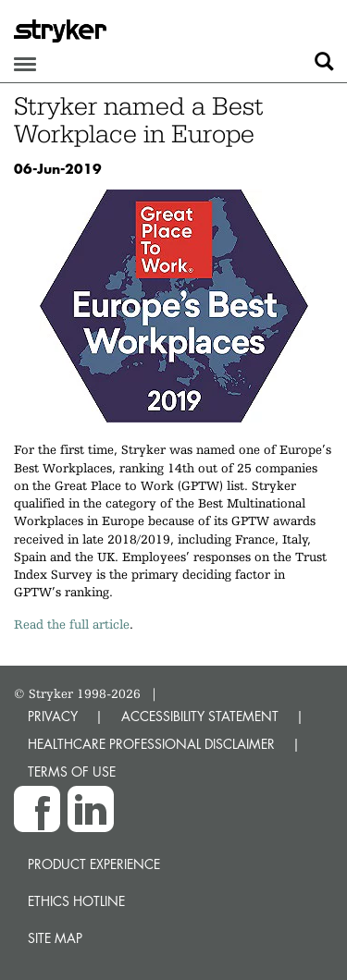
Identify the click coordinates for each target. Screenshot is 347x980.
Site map (55, 938)
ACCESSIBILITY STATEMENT (200, 716)
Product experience (94, 864)
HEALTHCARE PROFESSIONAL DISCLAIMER (151, 744)
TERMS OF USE (72, 772)
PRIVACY (53, 716)
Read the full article (72, 624)
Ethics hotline (76, 901)
